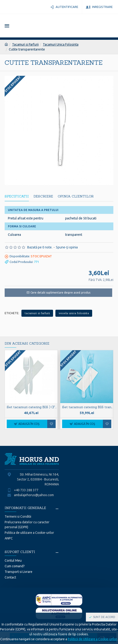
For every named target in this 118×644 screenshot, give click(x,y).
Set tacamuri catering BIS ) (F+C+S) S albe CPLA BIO (32, 407)
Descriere (43, 196)
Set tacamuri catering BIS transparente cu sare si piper (88, 407)
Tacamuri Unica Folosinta (61, 44)
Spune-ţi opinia (67, 247)
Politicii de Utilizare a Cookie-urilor (92, 639)
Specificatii (17, 196)
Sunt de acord (104, 617)
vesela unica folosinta (74, 313)
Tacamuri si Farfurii (25, 44)
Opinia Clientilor (76, 196)
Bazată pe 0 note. (40, 247)
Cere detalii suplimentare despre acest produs (60, 293)
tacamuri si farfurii (37, 313)
